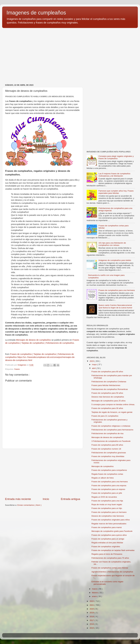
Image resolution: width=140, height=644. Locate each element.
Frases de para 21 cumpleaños (105, 416)
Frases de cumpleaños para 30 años (107, 408)
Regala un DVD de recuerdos (104, 497)
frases (17, 369)
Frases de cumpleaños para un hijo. (107, 508)
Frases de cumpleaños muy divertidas (108, 456)
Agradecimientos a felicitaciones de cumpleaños (112, 572)
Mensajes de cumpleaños (103, 466)
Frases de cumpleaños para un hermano (109, 512)
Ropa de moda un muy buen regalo (107, 504)
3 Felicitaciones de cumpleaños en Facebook (111, 441)
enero (95, 596)
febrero (95, 593)
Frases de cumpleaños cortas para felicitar (110, 568)
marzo (95, 589)
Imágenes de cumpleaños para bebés (115, 260)
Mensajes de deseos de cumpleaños (33, 340)
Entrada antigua (71, 499)
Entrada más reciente (18, 499)
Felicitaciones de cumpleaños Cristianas (109, 382)
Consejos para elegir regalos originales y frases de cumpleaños (116, 157)
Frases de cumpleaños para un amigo (108, 539)
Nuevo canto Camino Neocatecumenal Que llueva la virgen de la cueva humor (115, 306)
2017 (92, 620)
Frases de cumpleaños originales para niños (111, 520)
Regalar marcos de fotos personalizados (109, 524)
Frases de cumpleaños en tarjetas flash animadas (113, 550)
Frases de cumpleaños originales (106, 547)
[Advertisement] (43, 473)
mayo (95, 364)
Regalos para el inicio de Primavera (107, 554)
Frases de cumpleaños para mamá (107, 527)
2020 (92, 609)
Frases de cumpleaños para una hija (107, 501)
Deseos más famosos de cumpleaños (108, 397)
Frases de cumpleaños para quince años (109, 535)
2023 (92, 361)
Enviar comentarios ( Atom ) (30, 505)
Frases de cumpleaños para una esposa (109, 486)
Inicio (46, 499)
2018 (92, 617)
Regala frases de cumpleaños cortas (107, 474)
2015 (92, 628)
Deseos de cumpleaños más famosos (108, 516)
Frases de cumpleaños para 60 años (107, 372)
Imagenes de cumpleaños (36, 13)
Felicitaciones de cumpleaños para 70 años (110, 558)
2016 (92, 624)
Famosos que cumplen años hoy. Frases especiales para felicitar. (116, 192)
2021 (92, 605)
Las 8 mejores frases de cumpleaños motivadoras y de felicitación (114, 175)
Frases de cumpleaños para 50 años (107, 393)
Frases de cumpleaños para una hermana (117, 290)
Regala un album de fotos (103, 478)
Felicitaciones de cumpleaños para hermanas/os (112, 430)
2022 (92, 601)
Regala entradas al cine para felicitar (107, 543)
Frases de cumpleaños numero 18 (106, 449)
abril (94, 368)
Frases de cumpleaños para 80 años (107, 445)
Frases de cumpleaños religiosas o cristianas (111, 426)
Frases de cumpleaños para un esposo (108, 489)
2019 (92, 613)
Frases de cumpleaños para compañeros (109, 470)
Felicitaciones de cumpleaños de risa (107, 433)
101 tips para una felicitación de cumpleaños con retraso (112, 244)
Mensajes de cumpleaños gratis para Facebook (112, 531)
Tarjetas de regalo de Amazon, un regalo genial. (112, 412)
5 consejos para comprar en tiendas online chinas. (113, 404)
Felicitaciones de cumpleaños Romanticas (110, 389)
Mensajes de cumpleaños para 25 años (109, 401)
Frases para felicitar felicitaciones (106, 385)
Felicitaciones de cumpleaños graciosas (109, 453)
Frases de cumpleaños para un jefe (107, 493)
